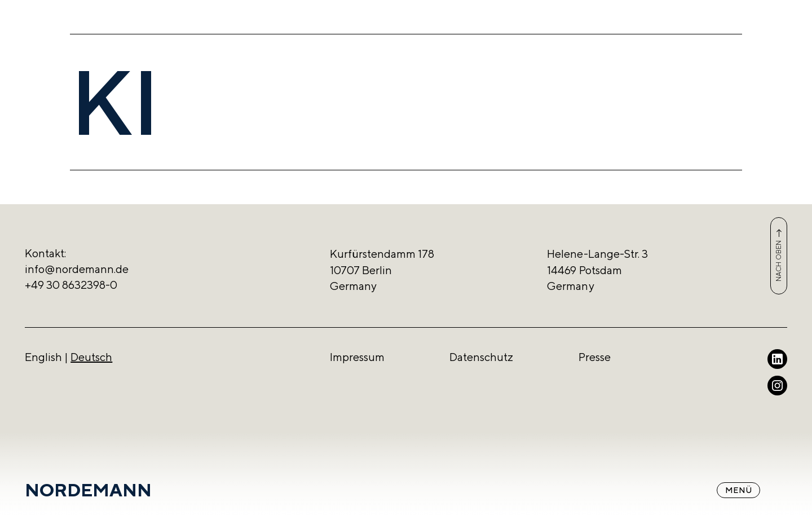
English (43, 357)
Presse (595, 357)
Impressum (357, 357)
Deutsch (91, 357)
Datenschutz (481, 357)
